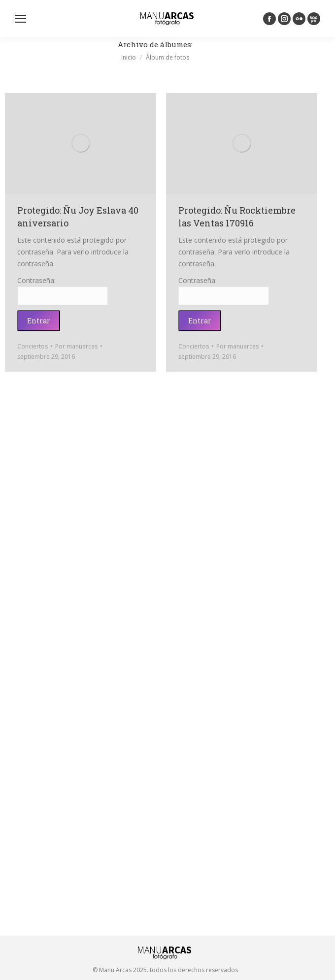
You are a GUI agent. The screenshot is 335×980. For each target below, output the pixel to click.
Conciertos (33, 346)
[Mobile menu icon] (21, 19)
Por (76, 346)
